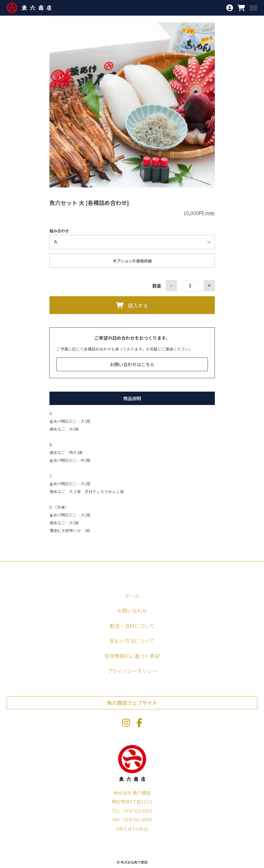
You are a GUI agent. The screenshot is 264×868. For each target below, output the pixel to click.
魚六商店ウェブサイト (132, 703)
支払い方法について (132, 641)
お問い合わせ (132, 611)
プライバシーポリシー (132, 671)
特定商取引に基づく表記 (132, 656)
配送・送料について (132, 626)
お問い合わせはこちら (132, 364)
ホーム (132, 595)
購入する (132, 305)
